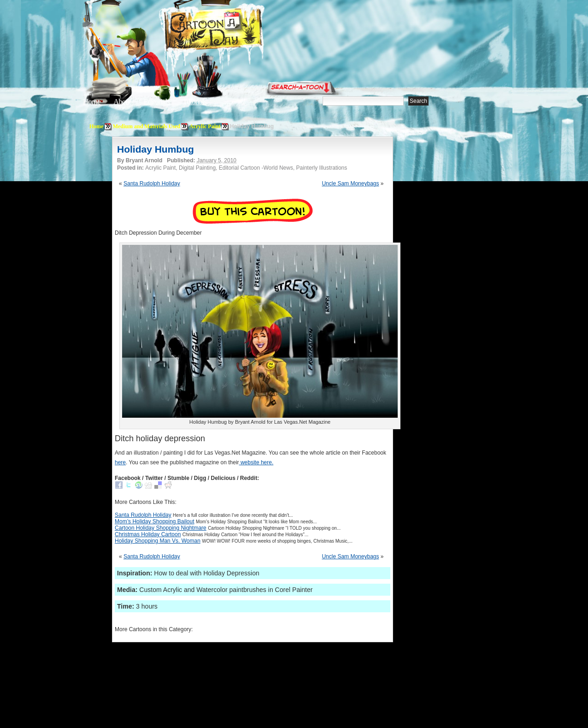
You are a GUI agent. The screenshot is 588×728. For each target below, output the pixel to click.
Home (92, 102)
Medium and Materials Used (147, 126)
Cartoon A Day (236, 31)
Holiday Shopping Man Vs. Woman (158, 541)
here (120, 462)
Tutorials (194, 102)
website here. (256, 462)
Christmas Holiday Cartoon (148, 534)
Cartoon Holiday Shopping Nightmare (161, 528)
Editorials (157, 102)
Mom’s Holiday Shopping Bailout (155, 521)
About (122, 102)
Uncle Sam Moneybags (350, 183)
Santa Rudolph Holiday (152, 183)
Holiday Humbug (156, 149)
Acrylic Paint (205, 126)
